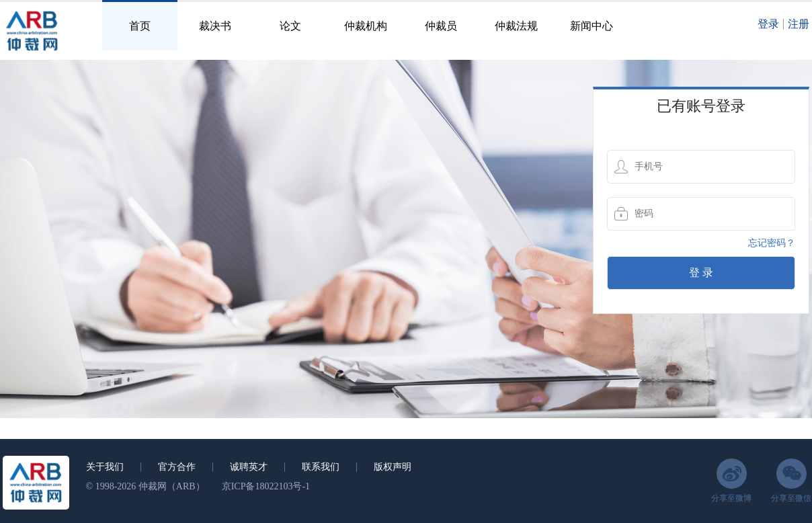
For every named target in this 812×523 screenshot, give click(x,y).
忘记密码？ (772, 243)
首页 (140, 26)
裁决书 (215, 26)
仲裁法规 (516, 26)
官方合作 (177, 467)
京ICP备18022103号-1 (266, 486)
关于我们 (105, 467)
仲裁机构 (366, 26)
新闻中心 (592, 26)
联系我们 (321, 467)
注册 (799, 24)
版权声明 (393, 467)
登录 (768, 24)
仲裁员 (441, 26)
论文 (290, 26)
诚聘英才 (249, 467)
